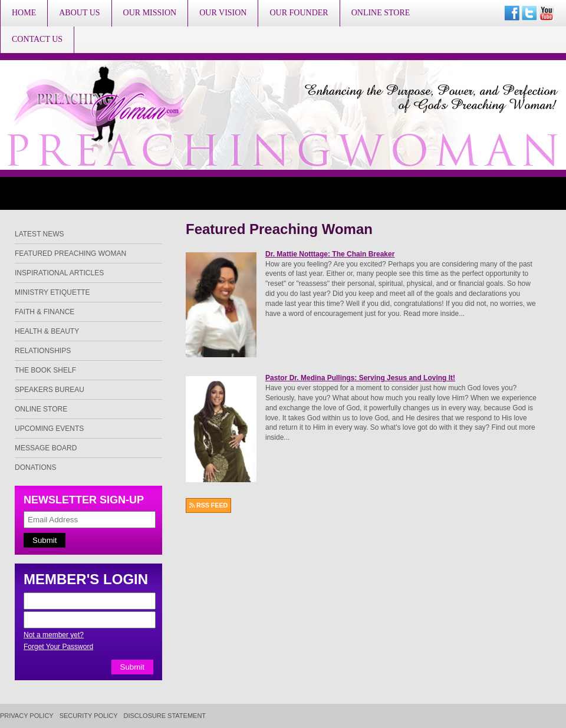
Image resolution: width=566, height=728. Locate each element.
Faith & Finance (45, 312)
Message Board (46, 448)
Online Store (381, 13)
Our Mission (150, 13)
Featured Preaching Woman (70, 253)
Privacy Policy (27, 716)
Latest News (40, 234)
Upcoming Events (49, 429)
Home (24, 13)
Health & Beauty (47, 331)
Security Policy (89, 716)
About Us (79, 13)
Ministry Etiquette (52, 292)
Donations (35, 467)
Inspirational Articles (59, 273)
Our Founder (299, 13)
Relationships (43, 351)
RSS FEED (208, 505)
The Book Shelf (45, 370)
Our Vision (223, 13)
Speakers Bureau (50, 390)
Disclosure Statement (165, 716)
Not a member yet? (54, 635)
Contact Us (37, 39)
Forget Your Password (58, 647)
